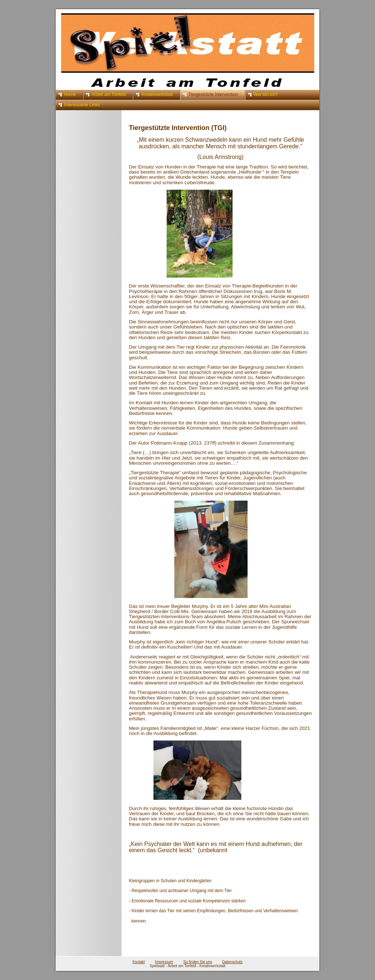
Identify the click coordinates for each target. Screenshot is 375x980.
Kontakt (139, 962)
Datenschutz (233, 962)
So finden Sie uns (198, 962)
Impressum (164, 962)
